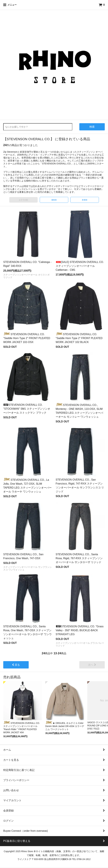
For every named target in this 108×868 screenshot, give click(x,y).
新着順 (85, 200)
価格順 (54, 200)
